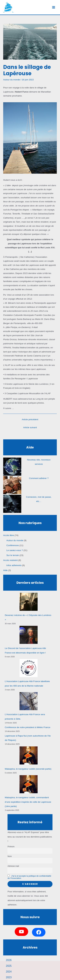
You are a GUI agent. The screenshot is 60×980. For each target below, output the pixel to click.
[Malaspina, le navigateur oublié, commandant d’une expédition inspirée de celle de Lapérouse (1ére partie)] (29, 784)
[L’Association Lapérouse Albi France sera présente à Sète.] (29, 701)
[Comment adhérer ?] (12, 485)
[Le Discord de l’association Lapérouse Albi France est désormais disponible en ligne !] (29, 635)
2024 (9, 972)
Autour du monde (12, 80)
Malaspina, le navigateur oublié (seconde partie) (28, 769)
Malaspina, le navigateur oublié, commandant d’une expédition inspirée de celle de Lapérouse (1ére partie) (28, 802)
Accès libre (9, 535)
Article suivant (30, 427)
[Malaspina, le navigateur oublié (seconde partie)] (29, 755)
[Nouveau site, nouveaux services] (12, 467)
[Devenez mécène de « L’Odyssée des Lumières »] (29, 602)
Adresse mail (13, 866)
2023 (9, 977)
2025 (9, 966)
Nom (10, 856)
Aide (5, 570)
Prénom (11, 847)
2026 (9, 960)
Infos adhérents (14, 565)
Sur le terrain (13, 555)
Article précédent (30, 419)
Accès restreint (10, 560)
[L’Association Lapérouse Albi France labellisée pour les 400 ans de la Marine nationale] (29, 668)
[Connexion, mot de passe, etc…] (12, 504)
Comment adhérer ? (39, 478)
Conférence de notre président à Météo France (28, 727)
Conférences (13, 545)
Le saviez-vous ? (15, 550)
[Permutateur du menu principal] (54, 7)
